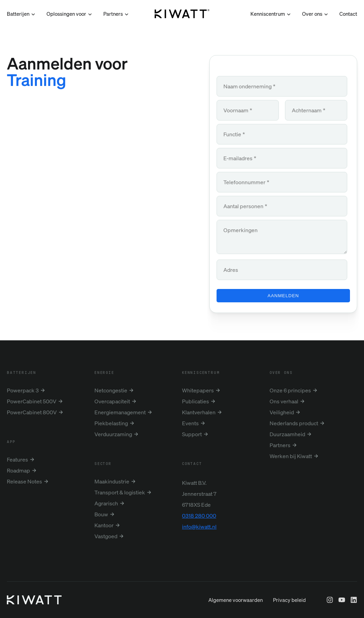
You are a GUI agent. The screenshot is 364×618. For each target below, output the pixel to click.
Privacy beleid (289, 614)
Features (17, 459)
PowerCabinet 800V (32, 412)
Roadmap (18, 470)
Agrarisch (106, 503)
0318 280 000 (199, 516)
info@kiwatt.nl (199, 527)
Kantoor (104, 525)
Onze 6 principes (290, 390)
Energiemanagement (120, 412)
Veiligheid (282, 412)
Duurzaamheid (287, 434)
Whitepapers (198, 390)
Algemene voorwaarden (236, 614)
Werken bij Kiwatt (291, 456)
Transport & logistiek (120, 492)
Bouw (101, 514)
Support (192, 434)
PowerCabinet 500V (32, 401)
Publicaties (196, 401)
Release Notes (24, 481)
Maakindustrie (112, 481)
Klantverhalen (199, 412)
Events (190, 423)
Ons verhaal (284, 401)
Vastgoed (106, 536)
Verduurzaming (113, 434)
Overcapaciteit (112, 401)
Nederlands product (294, 423)
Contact (348, 14)
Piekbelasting (111, 423)
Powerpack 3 (23, 390)
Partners (280, 445)
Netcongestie (111, 390)
